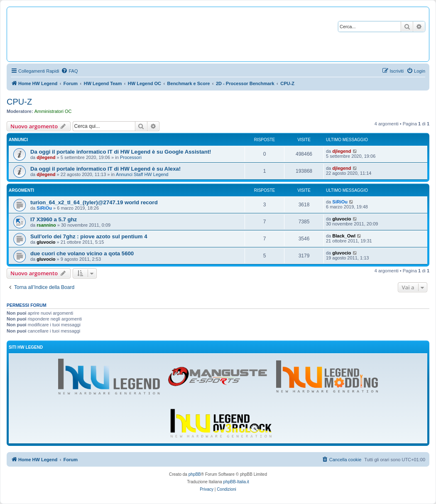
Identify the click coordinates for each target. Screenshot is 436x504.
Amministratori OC (53, 111)
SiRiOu (44, 208)
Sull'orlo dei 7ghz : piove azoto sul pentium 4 (89, 236)
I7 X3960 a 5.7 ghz (54, 219)
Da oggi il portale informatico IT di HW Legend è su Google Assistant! (121, 152)
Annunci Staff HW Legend (142, 174)
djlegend (46, 157)
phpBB (195, 474)
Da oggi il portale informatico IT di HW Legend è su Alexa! (105, 169)
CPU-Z (19, 102)
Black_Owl (344, 236)
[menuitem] (69, 71)
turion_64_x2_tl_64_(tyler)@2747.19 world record (94, 202)
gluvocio (342, 219)
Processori (131, 157)
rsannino (46, 225)
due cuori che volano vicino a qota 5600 (82, 253)
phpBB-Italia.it (236, 482)
